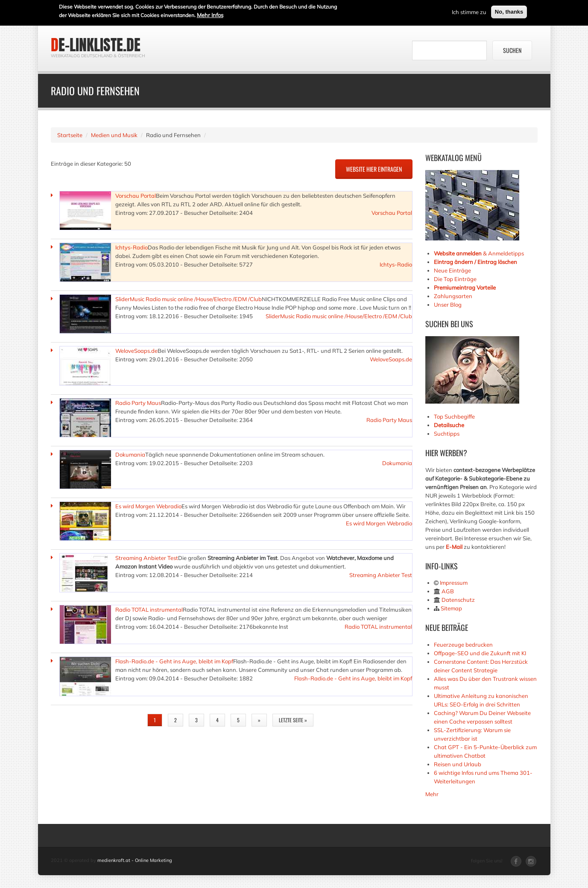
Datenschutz (458, 600)
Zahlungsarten (453, 296)
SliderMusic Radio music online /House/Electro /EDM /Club (189, 299)
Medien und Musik (114, 135)
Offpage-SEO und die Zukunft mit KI (480, 653)
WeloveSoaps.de (136, 351)
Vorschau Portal (136, 196)
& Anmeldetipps (479, 253)
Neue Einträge (452, 270)
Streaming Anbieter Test (147, 558)
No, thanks (509, 11)
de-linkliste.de (96, 45)
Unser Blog (448, 305)
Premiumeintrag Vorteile (465, 287)
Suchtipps (447, 434)
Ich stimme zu (469, 12)
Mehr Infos (210, 15)
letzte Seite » (293, 720)
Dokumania (130, 454)
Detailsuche (449, 425)
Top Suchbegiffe (454, 416)
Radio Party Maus (138, 403)
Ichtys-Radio (132, 247)
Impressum (454, 583)
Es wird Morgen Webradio (148, 506)
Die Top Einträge (455, 279)
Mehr (432, 794)
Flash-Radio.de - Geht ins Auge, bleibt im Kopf (174, 661)
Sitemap (451, 608)
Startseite (70, 135)
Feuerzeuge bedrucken (463, 645)
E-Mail (454, 547)
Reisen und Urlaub (458, 764)
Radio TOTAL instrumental (149, 610)
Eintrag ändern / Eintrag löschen (475, 262)
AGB (448, 591)
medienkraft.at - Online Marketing (135, 860)
